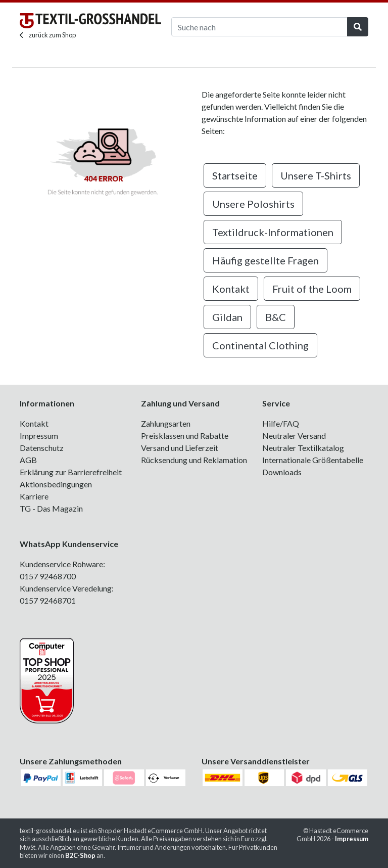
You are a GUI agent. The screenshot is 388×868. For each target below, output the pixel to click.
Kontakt (231, 289)
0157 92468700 (48, 576)
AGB (28, 460)
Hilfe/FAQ (281, 423)
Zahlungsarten (166, 423)
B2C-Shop (80, 855)
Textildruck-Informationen (273, 232)
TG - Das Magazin (51, 508)
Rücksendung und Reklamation (194, 460)
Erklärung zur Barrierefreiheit (71, 472)
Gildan (227, 317)
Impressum (39, 436)
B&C (276, 317)
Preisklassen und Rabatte (185, 436)
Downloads (282, 472)
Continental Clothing (260, 345)
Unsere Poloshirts (253, 204)
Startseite (235, 175)
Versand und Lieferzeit (180, 448)
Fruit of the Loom (312, 289)
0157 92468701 (48, 600)
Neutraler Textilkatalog (303, 448)
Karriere (34, 496)
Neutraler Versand (294, 436)
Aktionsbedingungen (56, 484)
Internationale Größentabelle (313, 460)
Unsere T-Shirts (316, 175)
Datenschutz (42, 448)
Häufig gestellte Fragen (265, 260)
